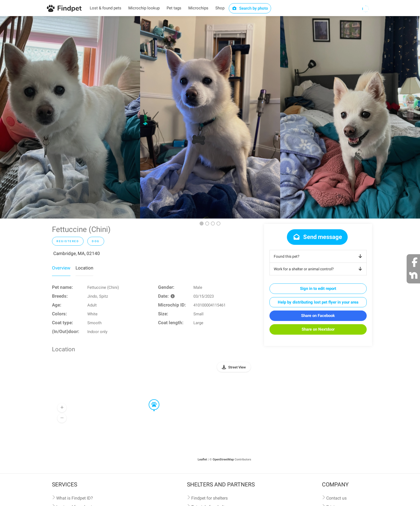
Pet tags (174, 8)
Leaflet (202, 459)
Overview (61, 268)
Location (84, 268)
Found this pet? (319, 256)
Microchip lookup (144, 8)
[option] (70, 117)
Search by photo (250, 8)
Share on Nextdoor (318, 329)
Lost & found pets (106, 8)
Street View (237, 367)
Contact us (336, 498)
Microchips (198, 8)
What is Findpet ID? (75, 498)
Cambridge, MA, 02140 (77, 253)
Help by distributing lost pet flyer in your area (318, 302)
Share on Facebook (318, 316)
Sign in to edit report (318, 289)
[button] (150, 400)
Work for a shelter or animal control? (319, 269)
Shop (220, 8)
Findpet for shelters (209, 498)
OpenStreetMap (223, 459)
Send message (317, 237)
